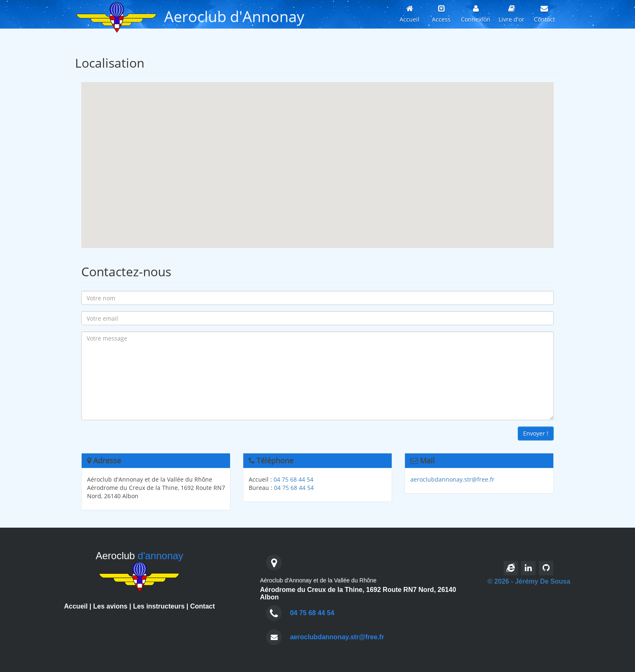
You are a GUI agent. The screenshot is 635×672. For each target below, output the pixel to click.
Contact (203, 606)
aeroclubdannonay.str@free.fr (452, 479)
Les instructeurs (159, 606)
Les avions (110, 606)
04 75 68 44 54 (293, 479)
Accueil (76, 606)
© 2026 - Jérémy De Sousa (529, 581)
